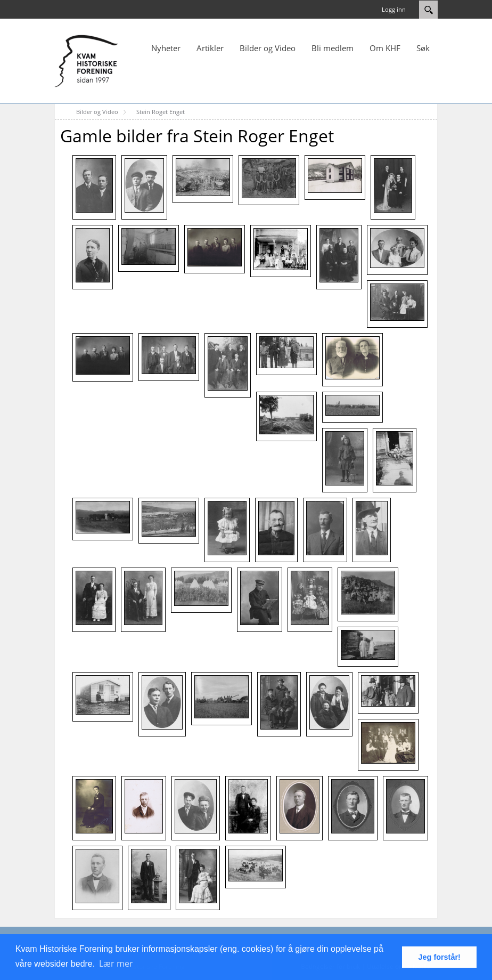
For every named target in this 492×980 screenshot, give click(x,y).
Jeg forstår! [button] (440, 957)
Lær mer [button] (116, 963)
